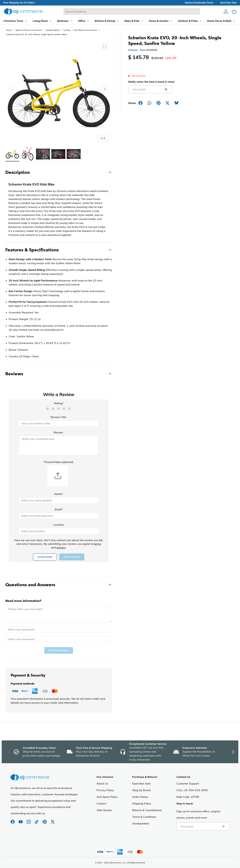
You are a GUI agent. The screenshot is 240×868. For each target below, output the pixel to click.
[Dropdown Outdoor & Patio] (181, 21)
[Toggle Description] (59, 172)
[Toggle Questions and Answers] (59, 585)
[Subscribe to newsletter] (223, 826)
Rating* (59, 403)
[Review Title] (59, 423)
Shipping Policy (142, 803)
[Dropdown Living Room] (34, 21)
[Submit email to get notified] (165, 89)
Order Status (140, 797)
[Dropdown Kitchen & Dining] (99, 21)
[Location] (59, 531)
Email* (59, 509)
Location (59, 525)
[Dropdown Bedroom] (56, 21)
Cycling (67, 30)
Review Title (58, 417)
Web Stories (104, 810)
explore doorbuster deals (199, 3)
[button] (47, 408)
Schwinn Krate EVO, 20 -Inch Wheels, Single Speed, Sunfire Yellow (36, 34)
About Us (102, 783)
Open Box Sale (141, 783)
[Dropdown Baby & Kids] (126, 21)
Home (9, 30)
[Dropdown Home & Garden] (152, 21)
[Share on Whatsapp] (149, 103)
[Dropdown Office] (75, 21)
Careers (101, 803)
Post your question (59, 650)
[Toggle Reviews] (59, 374)
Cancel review (45, 557)
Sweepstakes (141, 823)
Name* (59, 494)
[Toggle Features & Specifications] (59, 250)
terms (97, 544)
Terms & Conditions (144, 817)
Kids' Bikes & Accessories (85, 30)
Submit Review (72, 557)
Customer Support (188, 783)
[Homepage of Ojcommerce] (23, 11)
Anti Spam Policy (107, 797)
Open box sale (228, 3)
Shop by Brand (141, 790)
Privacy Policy (105, 790)
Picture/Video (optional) (59, 462)
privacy (61, 547)
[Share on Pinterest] (158, 103)
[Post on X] (167, 103)
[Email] (59, 516)
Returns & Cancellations (147, 810)
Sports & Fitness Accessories (29, 30)
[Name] (59, 500)
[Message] (59, 614)
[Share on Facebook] (140, 103)
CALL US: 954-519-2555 (192, 790)
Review (58, 432)
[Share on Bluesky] (176, 103)
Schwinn (133, 50)
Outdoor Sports (53, 30)
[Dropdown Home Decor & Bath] (213, 21)
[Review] (59, 445)
